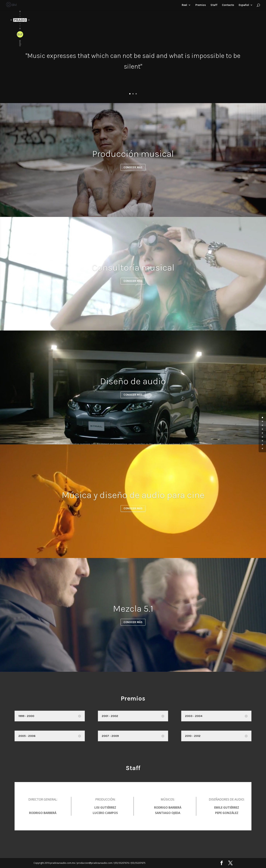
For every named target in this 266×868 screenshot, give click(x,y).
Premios (201, 5)
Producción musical (133, 154)
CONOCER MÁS (133, 167)
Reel (184, 5)
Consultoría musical (133, 268)
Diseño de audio (133, 381)
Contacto (228, 5)
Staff (214, 5)
